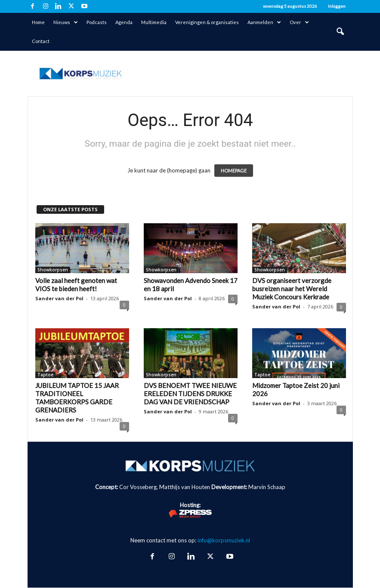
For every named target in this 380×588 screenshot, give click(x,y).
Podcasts (97, 22)
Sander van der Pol (59, 298)
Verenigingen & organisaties (207, 22)
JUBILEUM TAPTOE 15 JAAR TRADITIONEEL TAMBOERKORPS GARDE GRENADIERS (77, 398)
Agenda (124, 22)
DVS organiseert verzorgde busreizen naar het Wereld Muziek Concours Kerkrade (292, 289)
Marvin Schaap (267, 487)
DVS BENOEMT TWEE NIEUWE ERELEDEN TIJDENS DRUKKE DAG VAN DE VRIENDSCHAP (190, 394)
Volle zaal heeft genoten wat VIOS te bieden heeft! (76, 285)
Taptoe (45, 375)
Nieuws (66, 22)
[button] (340, 32)
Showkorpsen (53, 270)
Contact (41, 41)
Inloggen (337, 6)
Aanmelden (264, 22)
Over (299, 22)
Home (38, 22)
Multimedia (154, 22)
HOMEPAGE (234, 171)
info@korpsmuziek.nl (224, 540)
